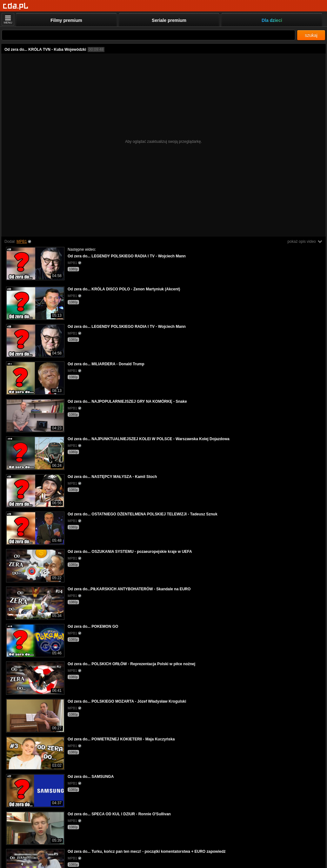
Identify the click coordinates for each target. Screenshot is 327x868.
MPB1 (22, 242)
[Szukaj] (148, 35)
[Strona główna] (16, 6)
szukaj (311, 35)
